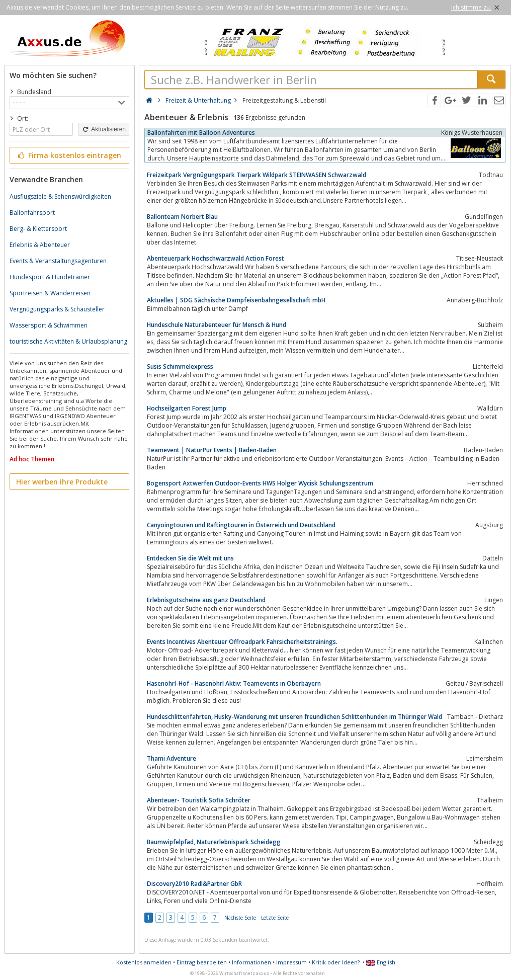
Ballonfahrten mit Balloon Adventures (201, 133)
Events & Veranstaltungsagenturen (58, 261)
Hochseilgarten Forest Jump (187, 408)
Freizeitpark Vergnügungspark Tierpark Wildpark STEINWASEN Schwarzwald (257, 175)
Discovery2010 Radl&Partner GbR (194, 884)
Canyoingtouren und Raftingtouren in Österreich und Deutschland (241, 525)
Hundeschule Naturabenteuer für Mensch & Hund (217, 325)
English (381, 962)
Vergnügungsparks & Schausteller (57, 309)
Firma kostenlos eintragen (69, 155)
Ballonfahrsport (32, 213)
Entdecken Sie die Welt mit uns (190, 558)
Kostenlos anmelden (144, 962)
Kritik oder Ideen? (336, 962)
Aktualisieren (104, 129)
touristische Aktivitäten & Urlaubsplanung (68, 341)
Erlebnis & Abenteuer (40, 245)
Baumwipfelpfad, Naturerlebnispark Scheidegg (214, 842)
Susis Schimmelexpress (180, 366)
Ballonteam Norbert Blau (182, 217)
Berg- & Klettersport (38, 229)
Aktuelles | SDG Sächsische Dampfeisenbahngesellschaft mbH (236, 300)
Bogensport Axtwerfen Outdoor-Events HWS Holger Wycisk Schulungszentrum (260, 483)
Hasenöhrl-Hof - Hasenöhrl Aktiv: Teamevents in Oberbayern (234, 683)
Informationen (251, 962)
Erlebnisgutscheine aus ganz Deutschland (206, 600)
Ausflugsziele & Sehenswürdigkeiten (60, 196)
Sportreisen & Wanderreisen (50, 293)
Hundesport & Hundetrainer (50, 277)
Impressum (291, 962)
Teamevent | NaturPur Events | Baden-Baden (212, 450)
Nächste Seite (240, 918)
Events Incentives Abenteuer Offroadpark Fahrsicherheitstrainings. (242, 642)
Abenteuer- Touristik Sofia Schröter (199, 800)
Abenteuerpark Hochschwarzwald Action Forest (216, 258)
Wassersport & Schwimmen (49, 325)
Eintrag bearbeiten (202, 962)
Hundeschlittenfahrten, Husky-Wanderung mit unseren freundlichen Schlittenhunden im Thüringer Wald (294, 717)
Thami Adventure (172, 758)
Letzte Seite (275, 918)
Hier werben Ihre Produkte (62, 482)
